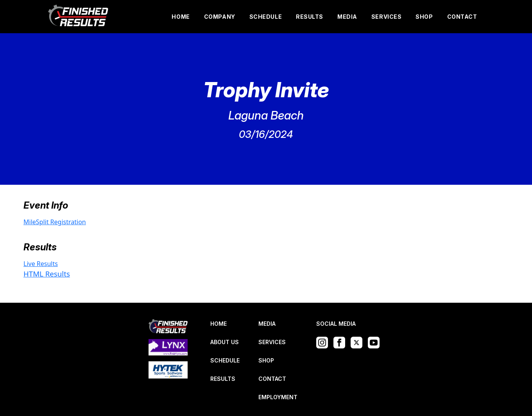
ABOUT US (225, 342)
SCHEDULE (266, 17)
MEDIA (347, 17)
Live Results (41, 264)
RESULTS (310, 17)
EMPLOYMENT (278, 397)
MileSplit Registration (55, 222)
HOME (181, 17)
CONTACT (462, 17)
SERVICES (386, 17)
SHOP (424, 17)
